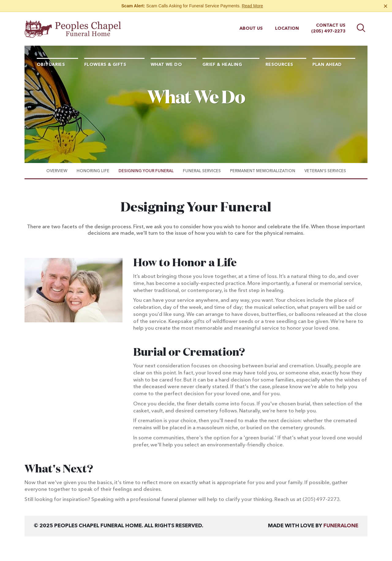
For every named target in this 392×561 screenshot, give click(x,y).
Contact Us (331, 25)
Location (287, 28)
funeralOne (341, 526)
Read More (252, 6)
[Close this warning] (386, 6)
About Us (251, 28)
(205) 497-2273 (328, 31)
